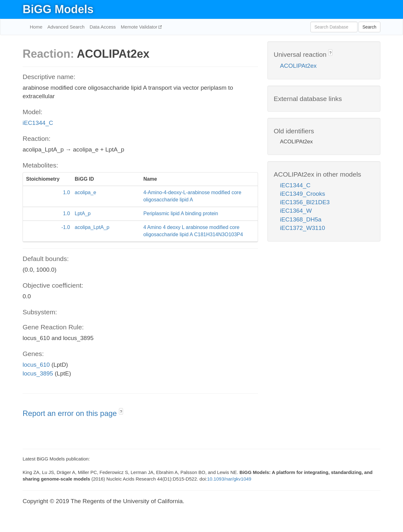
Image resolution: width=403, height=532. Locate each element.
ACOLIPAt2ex (298, 66)
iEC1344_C (38, 123)
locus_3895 (38, 373)
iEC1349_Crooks (303, 194)
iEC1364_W (296, 211)
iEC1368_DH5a (301, 219)
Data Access (102, 27)
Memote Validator (140, 27)
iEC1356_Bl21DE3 (305, 202)
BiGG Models (58, 9)
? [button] (121, 412)
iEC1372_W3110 (303, 228)
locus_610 (36, 365)
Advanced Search (66, 27)
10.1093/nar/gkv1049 (229, 479)
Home (36, 27)
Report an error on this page (71, 413)
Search (369, 27)
